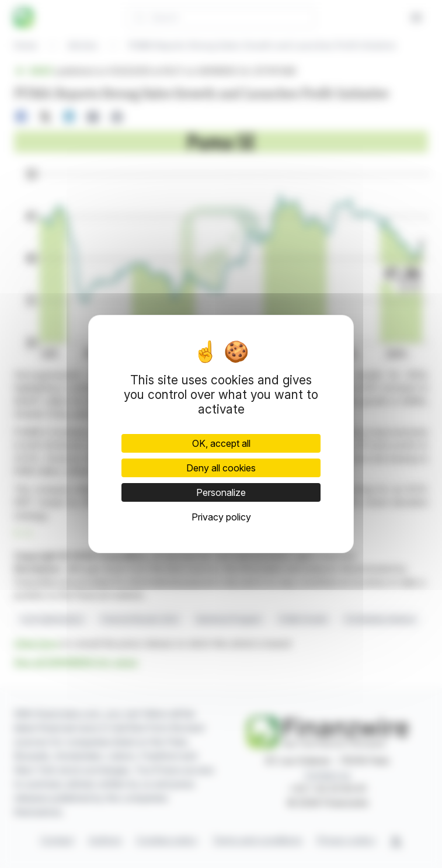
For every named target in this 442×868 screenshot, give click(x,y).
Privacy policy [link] (221, 517)
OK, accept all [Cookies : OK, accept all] (221, 443)
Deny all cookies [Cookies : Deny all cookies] (221, 468)
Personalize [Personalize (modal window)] (221, 492)
